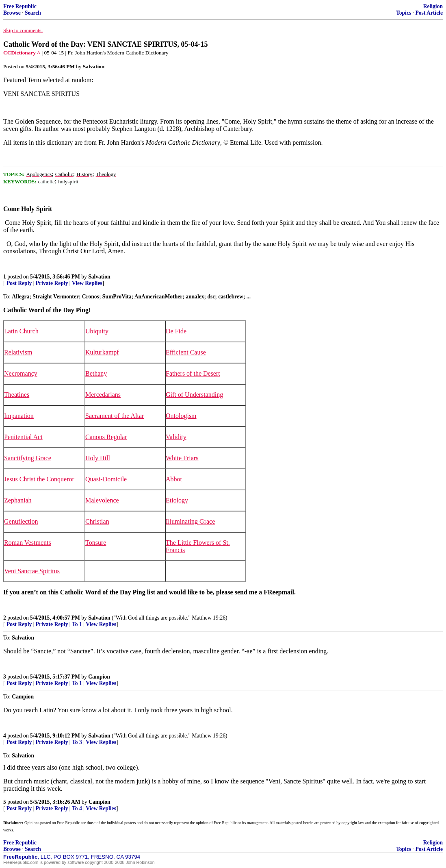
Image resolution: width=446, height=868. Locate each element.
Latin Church (21, 331)
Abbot (174, 479)
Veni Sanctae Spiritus (32, 571)
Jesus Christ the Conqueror (39, 479)
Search (33, 13)
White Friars (182, 458)
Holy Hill (98, 458)
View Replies (87, 283)
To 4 (77, 808)
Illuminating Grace (190, 521)
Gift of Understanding (194, 395)
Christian (97, 521)
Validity (176, 437)
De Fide (176, 331)
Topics (404, 13)
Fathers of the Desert (193, 373)
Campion (99, 677)
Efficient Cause (186, 352)
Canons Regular (106, 437)
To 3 (77, 742)
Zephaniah (18, 500)
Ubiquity (97, 331)
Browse (12, 13)
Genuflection (21, 521)
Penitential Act (23, 437)
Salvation (99, 277)
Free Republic (20, 6)
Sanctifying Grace (28, 458)
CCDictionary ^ (22, 53)
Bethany (96, 373)
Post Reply (19, 283)
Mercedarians (103, 395)
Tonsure (96, 543)
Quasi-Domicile (106, 479)
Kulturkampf (102, 352)
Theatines (17, 395)
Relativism (18, 352)
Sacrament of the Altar (115, 416)
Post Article (429, 13)
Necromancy (21, 373)
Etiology (177, 500)
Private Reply (52, 283)
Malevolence (102, 500)
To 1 (77, 624)
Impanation (19, 416)
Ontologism (181, 416)
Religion (433, 6)
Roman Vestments (28, 543)
